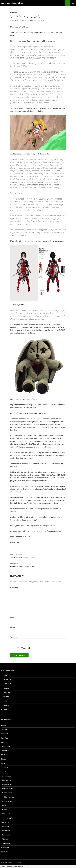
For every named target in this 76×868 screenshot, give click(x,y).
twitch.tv (7, 693)
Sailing (5, 729)
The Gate (6, 839)
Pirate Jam (5, 710)
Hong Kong (6, 746)
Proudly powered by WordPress (11, 862)
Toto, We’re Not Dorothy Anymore (38, 556)
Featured (4, 734)
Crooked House (8, 801)
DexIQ (5, 805)
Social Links (6, 675)
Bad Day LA (7, 780)
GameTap (5, 738)
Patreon (14, 12)
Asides (4, 725)
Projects (4, 763)
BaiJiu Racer (7, 784)
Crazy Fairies (7, 793)
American (25, 21)
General (4, 742)
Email (13, 627)
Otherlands (6, 814)
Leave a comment (39, 21)
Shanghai (6, 751)
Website (14, 637)
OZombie (6, 822)
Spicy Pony (5, 847)
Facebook (7, 680)
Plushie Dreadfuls (8, 671)
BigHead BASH (8, 788)
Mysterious (5, 755)
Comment (15, 587)
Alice (4, 772)
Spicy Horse (5, 843)
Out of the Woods (9, 818)
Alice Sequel (7, 776)
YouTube (7, 701)
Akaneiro (6, 767)
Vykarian (4, 852)
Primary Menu (73, 3)
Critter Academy (8, 797)
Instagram (8, 684)
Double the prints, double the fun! (38, 565)
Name (13, 617)
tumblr (6, 688)
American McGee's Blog (12, 3)
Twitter (7, 697)
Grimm (5, 810)
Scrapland (6, 835)
